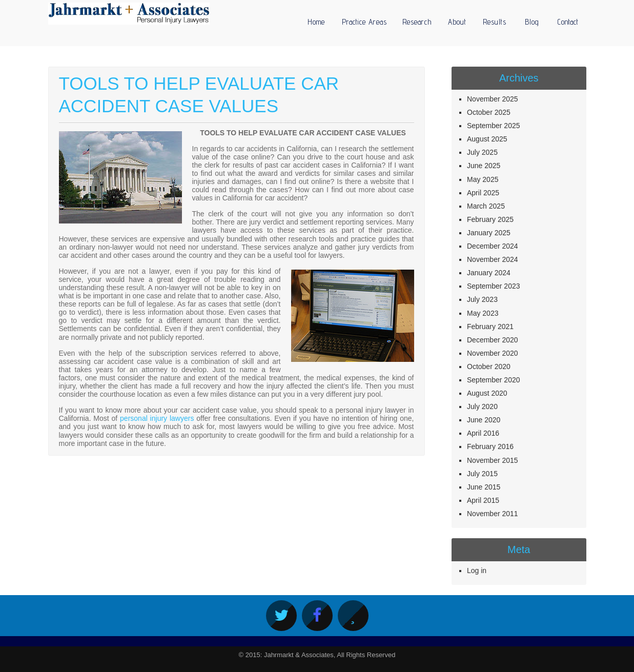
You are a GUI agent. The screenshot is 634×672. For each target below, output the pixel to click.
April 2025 (483, 193)
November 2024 (493, 259)
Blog (532, 22)
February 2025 (490, 219)
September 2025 (494, 126)
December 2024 (493, 246)
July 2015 (482, 474)
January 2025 (489, 233)
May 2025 (483, 179)
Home (316, 22)
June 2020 (484, 420)
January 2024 (489, 273)
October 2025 (489, 112)
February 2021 (490, 327)
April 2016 (483, 433)
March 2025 (486, 206)
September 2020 (494, 380)
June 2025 (484, 166)
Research (417, 22)
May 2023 (483, 313)
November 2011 (493, 514)
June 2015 (484, 487)
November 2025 (493, 99)
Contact (568, 22)
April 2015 (483, 500)
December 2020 (493, 340)
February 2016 (490, 446)
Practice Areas (364, 22)
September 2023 (494, 286)
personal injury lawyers (157, 418)
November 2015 (493, 460)
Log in (477, 571)
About (457, 22)
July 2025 (482, 152)
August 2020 (487, 393)
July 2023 (482, 299)
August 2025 (487, 139)
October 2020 (489, 366)
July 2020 (482, 406)
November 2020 (493, 353)
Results (495, 22)
